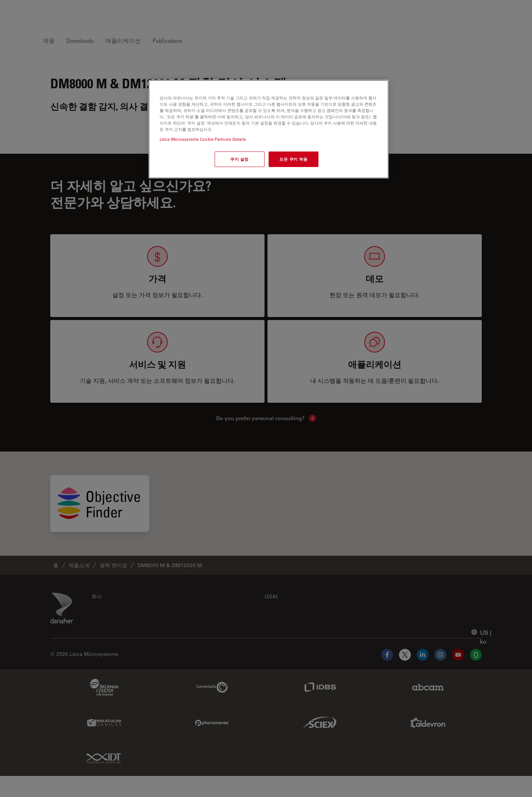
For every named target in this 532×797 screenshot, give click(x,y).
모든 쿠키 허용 (294, 159)
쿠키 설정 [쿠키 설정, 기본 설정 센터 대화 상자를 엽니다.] (239, 159)
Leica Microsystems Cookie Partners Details (203, 139)
